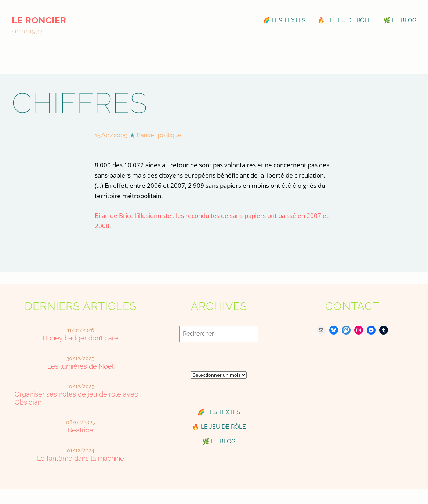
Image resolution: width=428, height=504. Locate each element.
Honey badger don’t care (80, 338)
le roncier (39, 21)
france (145, 135)
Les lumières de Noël (81, 366)
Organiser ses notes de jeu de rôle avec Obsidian (76, 398)
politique (170, 135)
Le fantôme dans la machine (81, 458)
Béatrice (80, 430)
